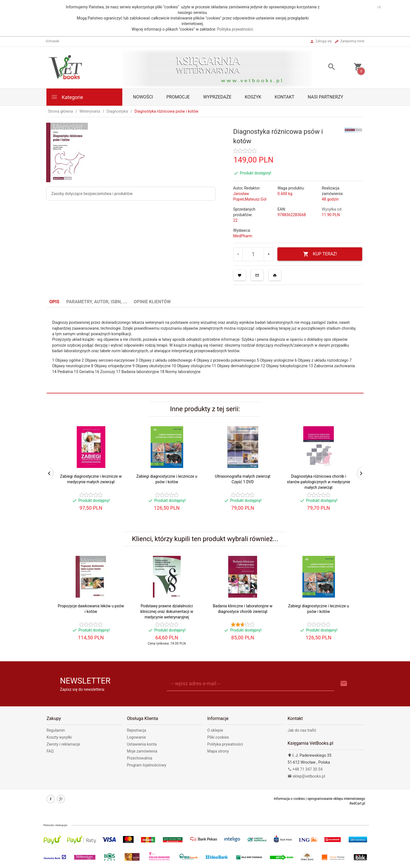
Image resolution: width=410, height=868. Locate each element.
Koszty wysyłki (59, 737)
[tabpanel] (205, 350)
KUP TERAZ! (320, 254)
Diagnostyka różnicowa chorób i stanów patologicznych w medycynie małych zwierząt (318, 482)
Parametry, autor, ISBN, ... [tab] (96, 302)
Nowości (143, 97)
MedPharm (243, 236)
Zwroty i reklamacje (64, 744)
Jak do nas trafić (302, 730)
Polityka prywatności (235, 29)
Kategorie (67, 97)
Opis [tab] (54, 302)
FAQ (50, 751)
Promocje (178, 97)
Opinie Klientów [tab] (152, 302)
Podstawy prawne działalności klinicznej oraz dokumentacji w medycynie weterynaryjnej (167, 611)
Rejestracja (137, 730)
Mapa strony (218, 751)
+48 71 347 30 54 (305, 769)
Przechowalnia (140, 758)
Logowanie (136, 737)
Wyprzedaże (217, 97)
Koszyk (253, 97)
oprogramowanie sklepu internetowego (336, 799)
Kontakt (284, 97)
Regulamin (56, 730)
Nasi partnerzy (325, 97)
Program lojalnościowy (147, 765)
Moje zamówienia (142, 751)
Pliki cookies (218, 737)
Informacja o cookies (289, 799)
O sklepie (215, 730)
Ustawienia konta (142, 744)
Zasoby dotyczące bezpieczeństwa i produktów (92, 194)
